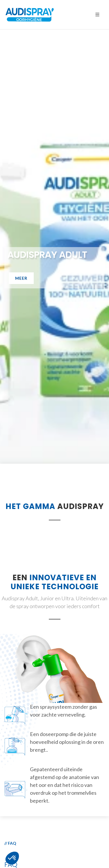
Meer (21, 278)
